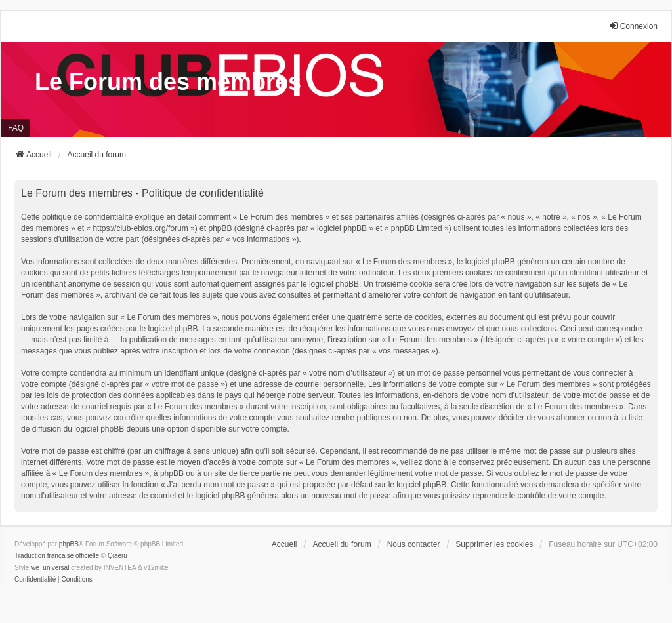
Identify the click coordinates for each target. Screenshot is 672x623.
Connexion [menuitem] (633, 26)
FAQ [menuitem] (16, 128)
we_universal (50, 568)
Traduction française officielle (57, 556)
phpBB (69, 544)
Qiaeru (117, 556)
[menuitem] (35, 580)
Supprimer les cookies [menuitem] (494, 544)
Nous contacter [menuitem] (414, 544)
